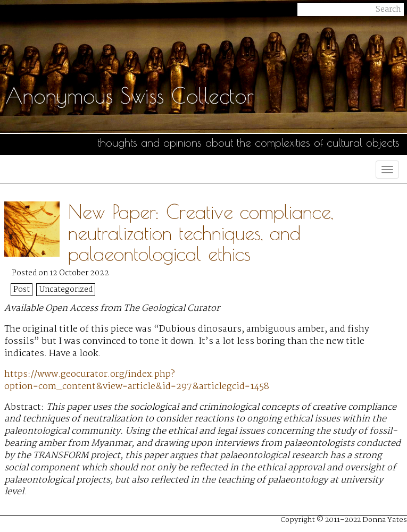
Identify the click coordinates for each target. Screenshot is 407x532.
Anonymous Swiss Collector (130, 96)
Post (22, 290)
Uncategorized (66, 290)
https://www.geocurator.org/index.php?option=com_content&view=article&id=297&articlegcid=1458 (137, 381)
